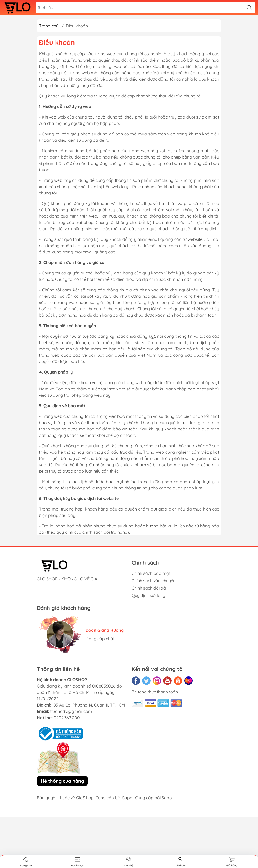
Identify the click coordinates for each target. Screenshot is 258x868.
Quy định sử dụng (148, 595)
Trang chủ (49, 26)
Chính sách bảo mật (151, 573)
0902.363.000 (67, 718)
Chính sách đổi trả (149, 588)
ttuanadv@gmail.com (71, 711)
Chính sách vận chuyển (154, 581)
